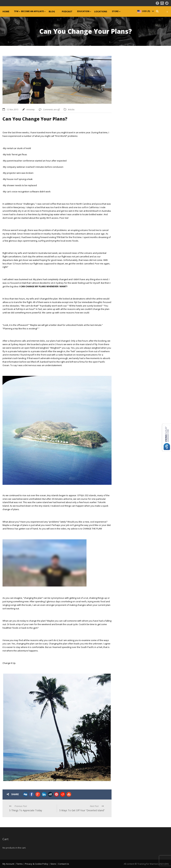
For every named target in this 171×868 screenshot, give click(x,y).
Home (6, 11)
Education (83, 11)
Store (115, 11)
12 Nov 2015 (12, 109)
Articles (71, 109)
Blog (52, 11)
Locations (101, 11)
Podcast (67, 11)
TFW (16, 11)
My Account (8, 864)
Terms (19, 864)
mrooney (30, 109)
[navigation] (145, 11)
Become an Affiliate (33, 11)
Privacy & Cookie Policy (37, 864)
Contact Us (64, 864)
